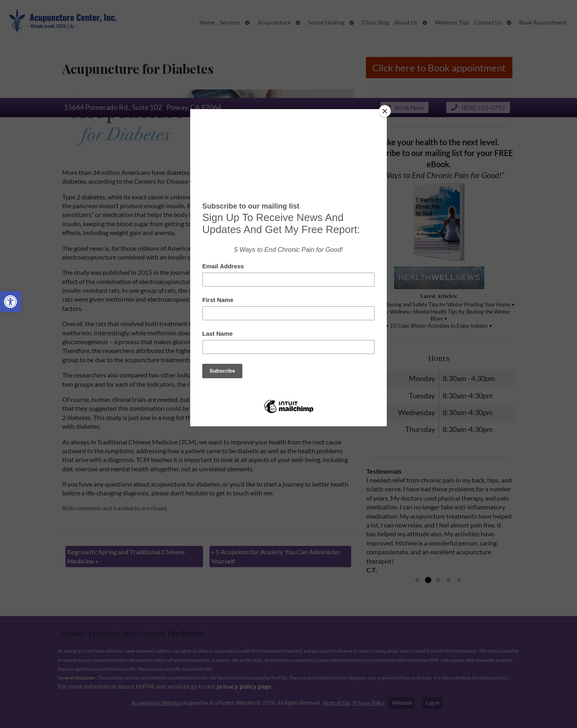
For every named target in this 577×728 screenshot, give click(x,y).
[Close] (385, 111)
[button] (10, 302)
